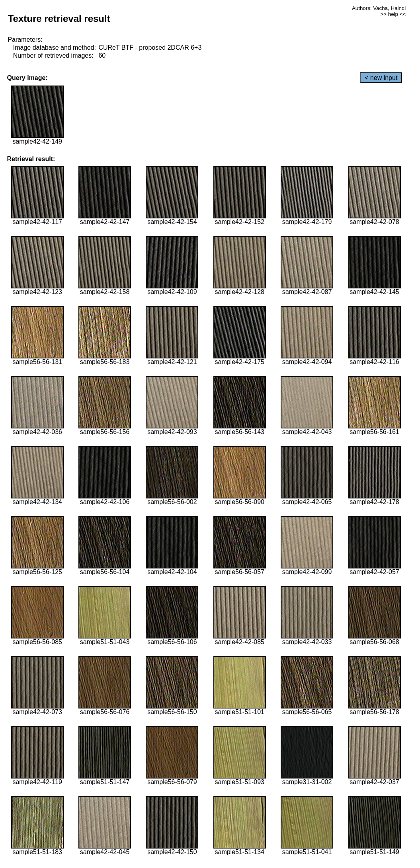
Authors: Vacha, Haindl (379, 8)
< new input (381, 78)
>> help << (393, 14)
